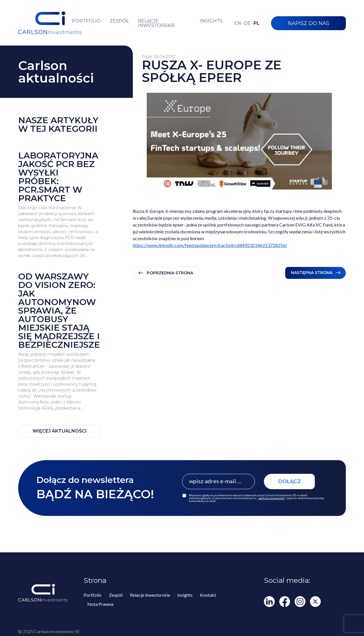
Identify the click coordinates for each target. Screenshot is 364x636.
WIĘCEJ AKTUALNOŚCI (60, 431)
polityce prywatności (272, 498)
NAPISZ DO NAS (309, 23)
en (239, 23)
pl (257, 23)
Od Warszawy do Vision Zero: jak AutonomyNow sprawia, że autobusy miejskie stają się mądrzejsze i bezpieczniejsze (59, 311)
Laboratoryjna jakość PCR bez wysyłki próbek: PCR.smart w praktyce (58, 177)
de (249, 23)
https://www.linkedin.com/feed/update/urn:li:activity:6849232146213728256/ (210, 245)
